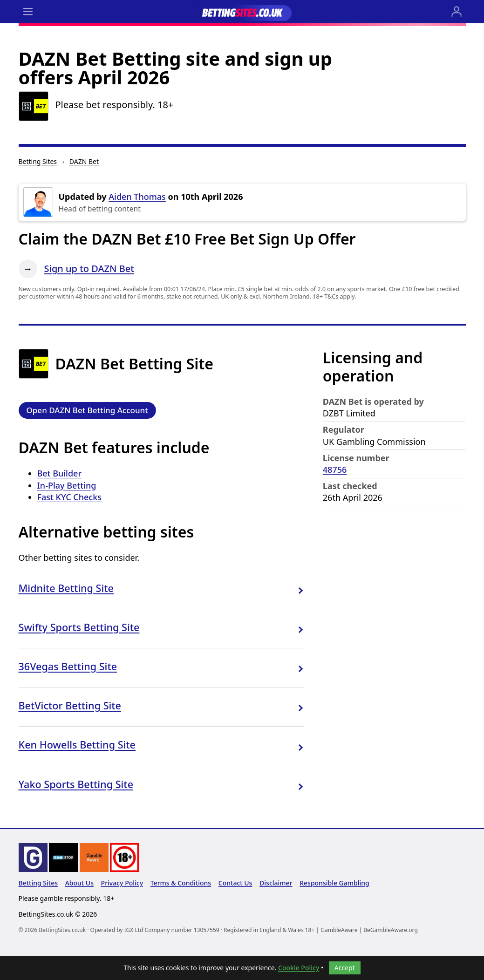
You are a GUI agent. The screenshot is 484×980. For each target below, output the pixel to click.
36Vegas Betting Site (68, 666)
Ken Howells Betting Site (77, 745)
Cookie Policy (299, 968)
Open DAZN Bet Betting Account (87, 410)
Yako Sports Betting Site (76, 784)
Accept (345, 968)
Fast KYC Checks (69, 497)
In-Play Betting (67, 485)
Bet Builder (60, 473)
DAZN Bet (84, 161)
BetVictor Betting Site (70, 705)
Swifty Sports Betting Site (79, 627)
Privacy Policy (122, 883)
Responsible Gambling (334, 883)
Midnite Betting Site (66, 588)
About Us (79, 883)
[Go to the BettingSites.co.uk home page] (242, 12)
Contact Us (235, 883)
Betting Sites (38, 161)
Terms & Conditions (181, 883)
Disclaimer (276, 883)
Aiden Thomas (137, 197)
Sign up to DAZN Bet (89, 269)
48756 (335, 470)
